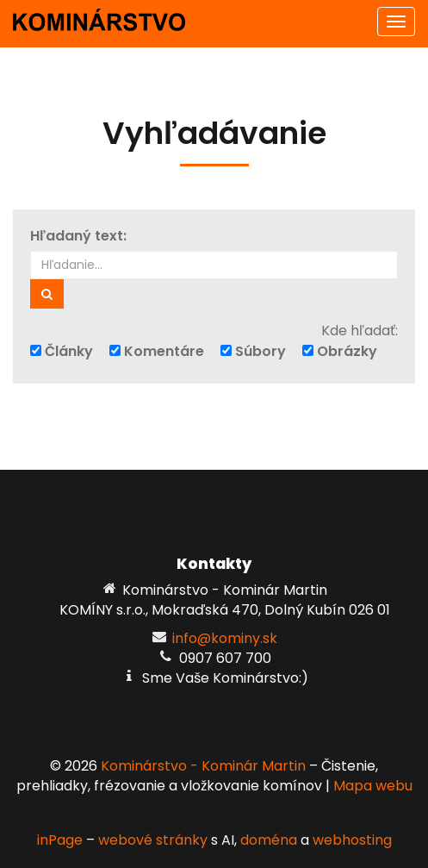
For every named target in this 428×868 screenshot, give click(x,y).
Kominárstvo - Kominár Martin (203, 766)
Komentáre (157, 351)
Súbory (253, 351)
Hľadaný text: (78, 236)
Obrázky (340, 351)
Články (62, 351)
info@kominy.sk (225, 638)
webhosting (352, 840)
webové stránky (153, 840)
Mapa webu (373, 786)
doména (269, 840)
